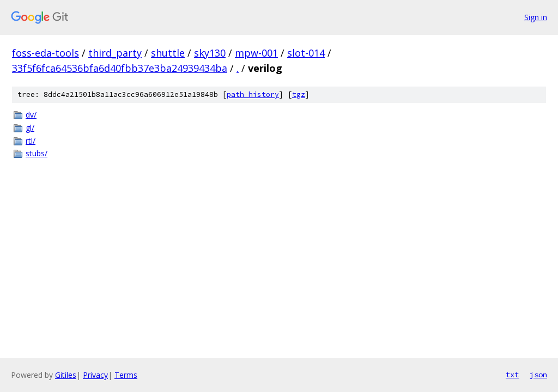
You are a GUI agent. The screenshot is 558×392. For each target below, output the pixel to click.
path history (253, 94)
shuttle (168, 53)
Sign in (536, 17)
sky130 (210, 53)
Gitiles (66, 375)
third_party (115, 53)
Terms (126, 375)
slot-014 (306, 53)
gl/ (30, 128)
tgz (299, 94)
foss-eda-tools (46, 53)
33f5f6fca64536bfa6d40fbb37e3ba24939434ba (120, 68)
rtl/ (31, 141)
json (538, 375)
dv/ (31, 115)
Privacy (95, 375)
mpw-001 (256, 53)
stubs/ (37, 153)
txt (512, 375)
